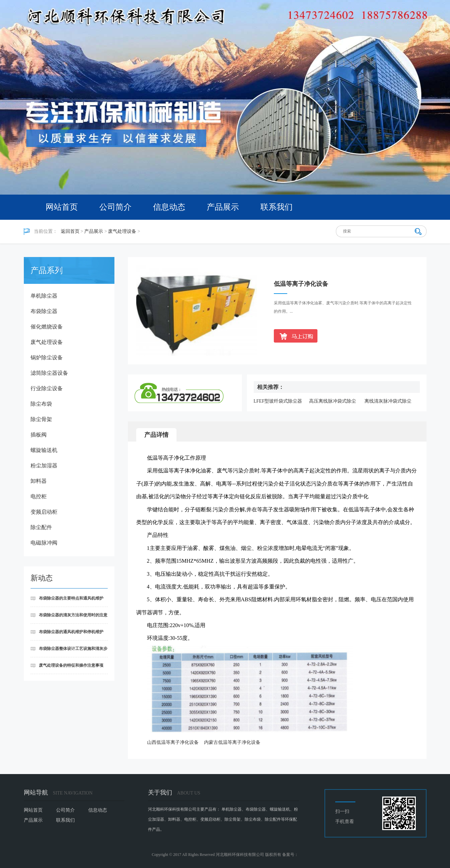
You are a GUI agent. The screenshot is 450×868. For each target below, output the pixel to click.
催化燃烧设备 (47, 327)
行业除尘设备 (47, 388)
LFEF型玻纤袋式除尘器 (278, 401)
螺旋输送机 (44, 450)
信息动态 (169, 207)
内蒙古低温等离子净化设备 (232, 742)
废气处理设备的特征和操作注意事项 (71, 665)
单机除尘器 (44, 296)
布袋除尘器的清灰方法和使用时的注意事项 (69, 618)
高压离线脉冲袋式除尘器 (333, 402)
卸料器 (39, 481)
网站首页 (62, 207)
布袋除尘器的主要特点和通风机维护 (71, 598)
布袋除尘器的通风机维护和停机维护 (71, 632)
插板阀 (39, 435)
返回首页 (70, 231)
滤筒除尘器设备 (49, 373)
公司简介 (115, 207)
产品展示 (223, 207)
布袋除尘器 (44, 311)
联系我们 (277, 207)
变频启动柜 (44, 512)
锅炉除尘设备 (47, 358)
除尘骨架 (41, 419)
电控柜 (39, 496)
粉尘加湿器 (44, 466)
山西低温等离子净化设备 (173, 742)
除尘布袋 (41, 404)
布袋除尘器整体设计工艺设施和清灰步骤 (69, 652)
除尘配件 (41, 527)
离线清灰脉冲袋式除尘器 (388, 402)
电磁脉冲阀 (44, 543)
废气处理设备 (122, 231)
